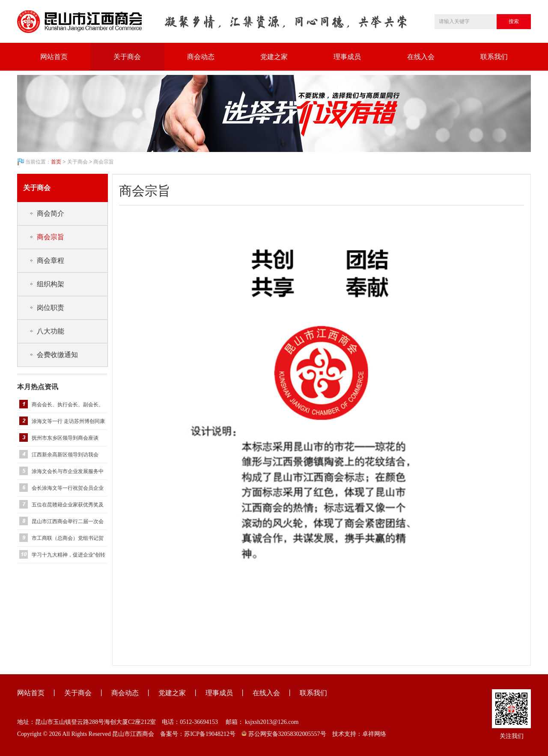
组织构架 (51, 284)
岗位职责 (51, 308)
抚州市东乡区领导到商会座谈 (65, 438)
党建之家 (274, 57)
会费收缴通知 (57, 355)
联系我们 (494, 57)
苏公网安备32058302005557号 (284, 734)
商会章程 (51, 260)
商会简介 (51, 213)
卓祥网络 (374, 734)
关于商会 (127, 57)
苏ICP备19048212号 (210, 734)
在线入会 (421, 57)
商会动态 (201, 57)
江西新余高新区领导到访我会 (65, 455)
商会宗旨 (51, 237)
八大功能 (51, 331)
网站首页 (54, 57)
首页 (56, 162)
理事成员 (347, 57)
